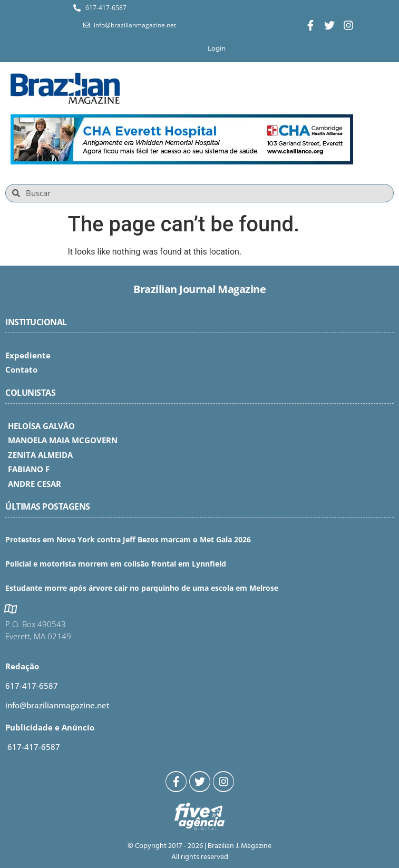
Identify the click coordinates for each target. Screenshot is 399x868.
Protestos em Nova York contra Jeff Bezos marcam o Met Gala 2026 (128, 539)
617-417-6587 (32, 686)
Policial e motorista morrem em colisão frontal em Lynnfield (116, 564)
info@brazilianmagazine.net (57, 705)
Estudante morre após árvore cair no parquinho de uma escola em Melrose (142, 588)
